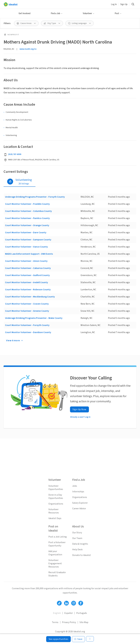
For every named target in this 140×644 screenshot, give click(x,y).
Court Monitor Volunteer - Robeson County (28, 290)
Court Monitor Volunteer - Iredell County (27, 282)
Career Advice (79, 509)
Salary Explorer (80, 503)
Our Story (77, 533)
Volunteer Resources (54, 511)
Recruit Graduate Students (57, 574)
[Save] (78, 639)
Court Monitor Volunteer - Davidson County (28, 332)
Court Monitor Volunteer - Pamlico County (27, 218)
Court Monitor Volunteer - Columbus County (28, 211)
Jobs (75, 486)
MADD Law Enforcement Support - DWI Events (29, 254)
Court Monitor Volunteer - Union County (26, 261)
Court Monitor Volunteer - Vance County (26, 247)
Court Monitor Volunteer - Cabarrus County (28, 268)
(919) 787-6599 (15, 154)
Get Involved (24, 13)
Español (69, 613)
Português (82, 613)
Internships (78, 492)
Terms (55, 622)
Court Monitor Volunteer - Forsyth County (27, 325)
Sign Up (124, 4)
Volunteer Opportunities (56, 488)
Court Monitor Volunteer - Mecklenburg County (30, 297)
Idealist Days (55, 518)
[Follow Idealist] (59, 603)
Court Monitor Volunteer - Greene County (27, 311)
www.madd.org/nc (28, 49)
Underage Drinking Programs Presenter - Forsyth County (35, 197)
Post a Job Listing (58, 537)
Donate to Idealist (82, 555)
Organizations (56, 504)
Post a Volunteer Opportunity (57, 544)
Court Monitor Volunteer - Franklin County (27, 204)
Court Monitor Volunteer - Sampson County (28, 240)
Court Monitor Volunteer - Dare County (26, 232)
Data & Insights (80, 544)
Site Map (84, 622)
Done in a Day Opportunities (56, 496)
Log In (114, 4)
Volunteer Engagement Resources (55, 563)
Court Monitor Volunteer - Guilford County (27, 275)
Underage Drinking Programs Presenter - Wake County (34, 318)
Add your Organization (55, 553)
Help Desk (77, 550)
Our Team (77, 538)
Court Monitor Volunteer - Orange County (27, 225)
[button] (57, 14)
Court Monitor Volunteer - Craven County (27, 304)
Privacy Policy (69, 622)
